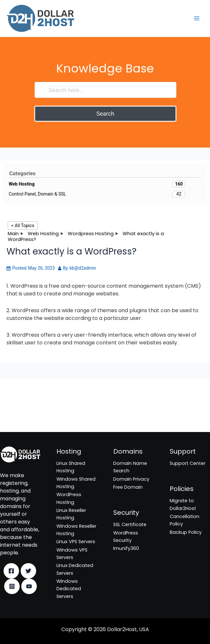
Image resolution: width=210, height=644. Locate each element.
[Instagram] (12, 586)
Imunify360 (13, 418)
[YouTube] (29, 586)
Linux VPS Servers (76, 542)
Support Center (188, 463)
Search (105, 114)
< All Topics (23, 226)
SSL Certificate (17, 402)
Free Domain (128, 487)
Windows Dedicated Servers (69, 589)
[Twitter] (28, 571)
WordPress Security (22, 410)
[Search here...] (106, 90)
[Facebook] (11, 571)
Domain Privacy (131, 479)
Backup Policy (186, 532)
